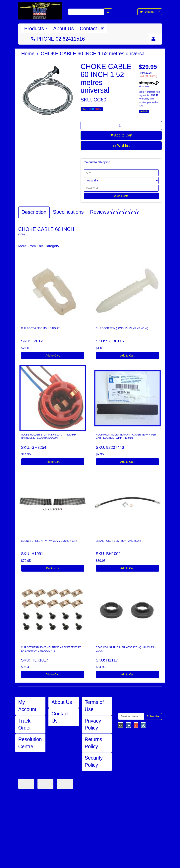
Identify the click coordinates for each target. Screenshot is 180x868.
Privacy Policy (93, 724)
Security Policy (94, 761)
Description (34, 212)
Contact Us (92, 28)
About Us (63, 28)
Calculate (121, 196)
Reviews (114, 212)
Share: (92, 109)
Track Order (25, 724)
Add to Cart (121, 135)
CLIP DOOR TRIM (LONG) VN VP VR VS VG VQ (122, 328)
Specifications (68, 212)
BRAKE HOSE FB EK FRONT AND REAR (118, 541)
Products (36, 28)
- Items (147, 12)
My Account (27, 706)
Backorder (53, 568)
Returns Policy (93, 743)
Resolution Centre (30, 743)
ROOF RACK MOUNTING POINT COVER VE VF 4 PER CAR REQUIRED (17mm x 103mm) (126, 436)
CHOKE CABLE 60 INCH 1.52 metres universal (93, 54)
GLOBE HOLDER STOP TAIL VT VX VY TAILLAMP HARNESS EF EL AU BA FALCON (49, 436)
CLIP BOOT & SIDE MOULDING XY (40, 328)
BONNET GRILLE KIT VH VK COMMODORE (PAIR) (49, 541)
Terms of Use (94, 706)
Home (28, 54)
